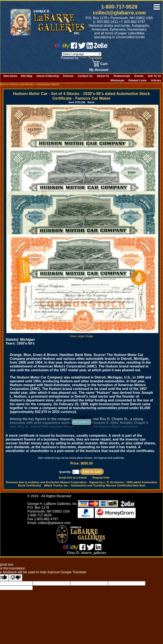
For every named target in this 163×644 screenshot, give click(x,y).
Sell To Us (154, 76)
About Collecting (48, 76)
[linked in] (90, 47)
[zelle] (101, 47)
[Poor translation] (15, 578)
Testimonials (122, 76)
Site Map (27, 76)
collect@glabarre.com (119, 13)
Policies (68, 76)
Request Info (101, 478)
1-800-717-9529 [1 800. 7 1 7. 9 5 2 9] (119, 7)
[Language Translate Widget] (82, 54)
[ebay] (62, 47)
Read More (81, 422)
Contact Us (85, 76)
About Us (103, 76)
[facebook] (74, 47)
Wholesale (117, 80)
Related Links (138, 80)
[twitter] (82, 47)
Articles (156, 80)
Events (139, 76)
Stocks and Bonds (22, 84)
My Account (99, 70)
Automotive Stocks (48, 84)
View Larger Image (82, 335)
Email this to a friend (73, 478)
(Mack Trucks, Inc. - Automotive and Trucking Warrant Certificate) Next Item (95, 485)
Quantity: (69, 472)
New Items (11, 76)
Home (4, 84)
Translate (91, 58)
